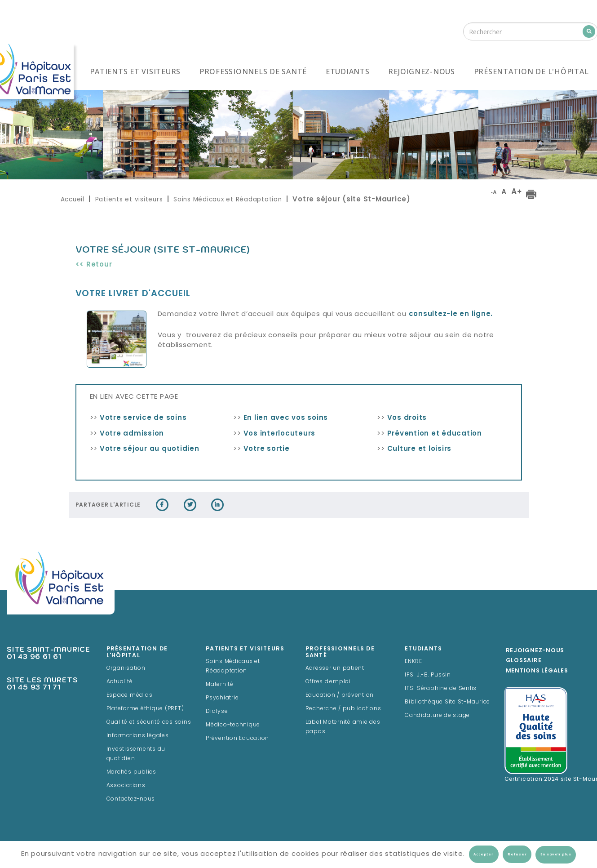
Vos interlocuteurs (280, 434)
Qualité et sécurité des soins (149, 722)
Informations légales (138, 736)
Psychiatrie (222, 698)
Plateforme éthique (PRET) (145, 709)
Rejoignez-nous (422, 71)
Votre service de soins (143, 418)
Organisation (126, 668)
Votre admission (132, 434)
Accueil (73, 199)
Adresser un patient (335, 668)
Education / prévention (340, 695)
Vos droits (407, 418)
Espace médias (130, 695)
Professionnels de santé (253, 71)
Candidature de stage (437, 716)
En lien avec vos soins (286, 418)
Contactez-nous (131, 799)
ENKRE (413, 662)
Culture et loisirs (420, 449)
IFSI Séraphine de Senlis (441, 689)
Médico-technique (233, 725)
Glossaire (524, 661)
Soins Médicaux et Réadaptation (228, 199)
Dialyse (217, 712)
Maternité (220, 685)
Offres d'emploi (328, 682)
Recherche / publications (343, 709)
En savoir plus (556, 855)
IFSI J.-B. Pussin (428, 675)
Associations (126, 786)
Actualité (120, 682)
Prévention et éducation (435, 434)
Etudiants (348, 71)
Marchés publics (131, 772)
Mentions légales (537, 671)
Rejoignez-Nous (535, 651)
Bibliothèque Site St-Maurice (447, 702)
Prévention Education (237, 739)
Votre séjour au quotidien (150, 449)
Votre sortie (267, 449)
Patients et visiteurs (135, 71)
